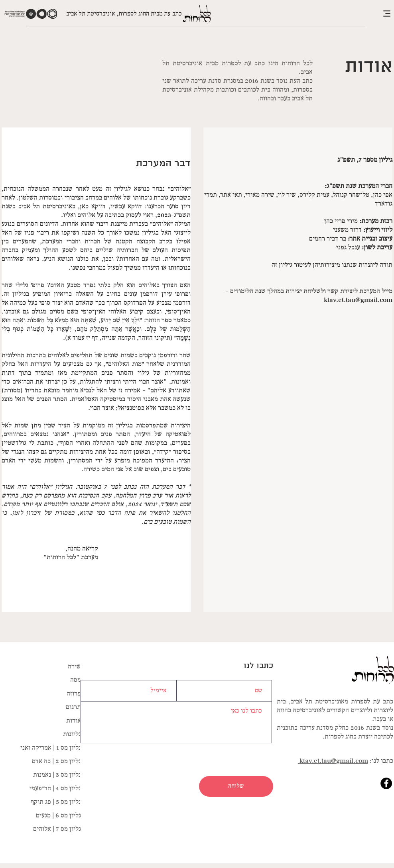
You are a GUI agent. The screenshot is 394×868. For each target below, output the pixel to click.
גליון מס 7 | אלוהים (57, 829)
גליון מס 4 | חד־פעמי (55, 788)
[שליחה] (236, 786)
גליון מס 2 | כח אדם (56, 761)
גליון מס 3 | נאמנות (57, 775)
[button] (374, 14)
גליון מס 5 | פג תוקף (56, 802)
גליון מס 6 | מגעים (58, 815)
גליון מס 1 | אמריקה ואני (51, 748)
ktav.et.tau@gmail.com (358, 300)
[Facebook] (386, 783)
